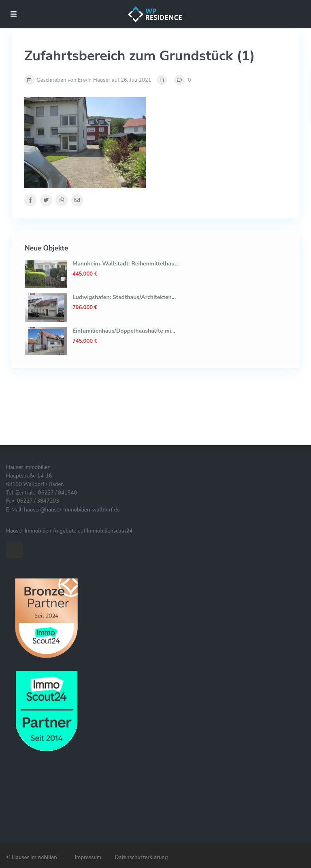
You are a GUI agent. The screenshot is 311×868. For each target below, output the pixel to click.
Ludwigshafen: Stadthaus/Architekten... (124, 297)
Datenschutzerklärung (142, 857)
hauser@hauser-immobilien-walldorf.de (72, 510)
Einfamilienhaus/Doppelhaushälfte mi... (124, 331)
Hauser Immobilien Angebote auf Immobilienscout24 (69, 531)
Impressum (88, 857)
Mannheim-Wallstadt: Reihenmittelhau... (126, 264)
